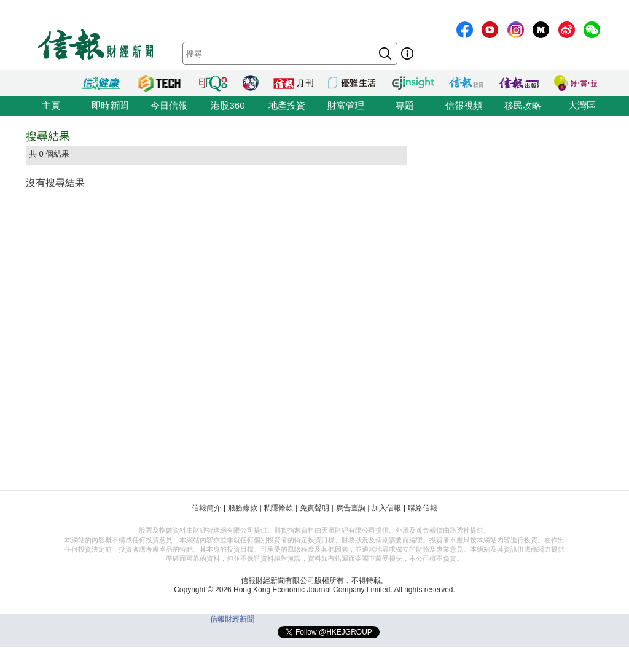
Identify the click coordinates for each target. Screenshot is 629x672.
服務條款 (243, 508)
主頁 (51, 105)
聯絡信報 (423, 508)
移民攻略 (523, 105)
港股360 (228, 105)
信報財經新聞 (232, 619)
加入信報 (386, 508)
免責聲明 (314, 508)
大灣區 (582, 105)
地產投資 (287, 105)
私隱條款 (278, 508)
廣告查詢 (351, 508)
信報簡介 (206, 508)
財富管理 (346, 105)
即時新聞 (110, 105)
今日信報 (169, 105)
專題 (405, 105)
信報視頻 (464, 105)
